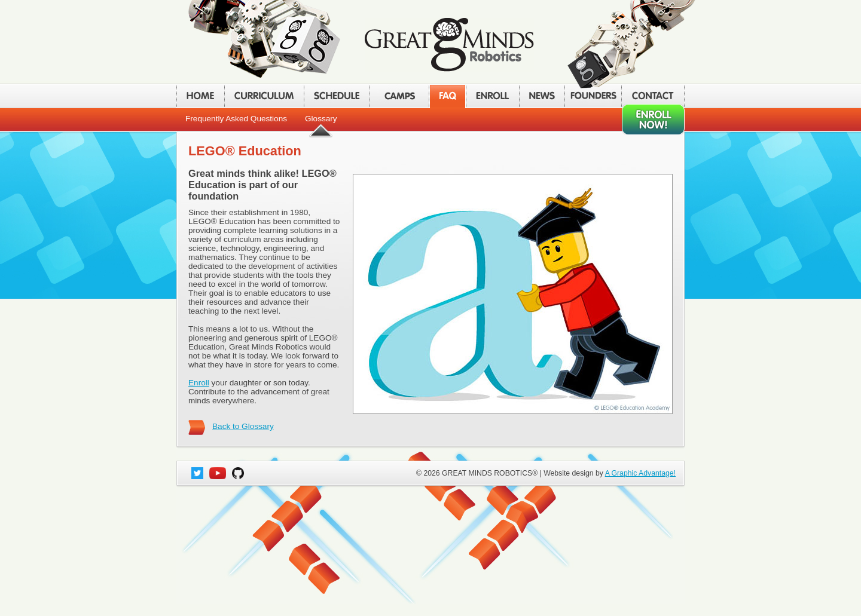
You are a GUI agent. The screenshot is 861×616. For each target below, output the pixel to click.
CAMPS (399, 96)
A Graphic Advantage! (640, 473)
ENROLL (492, 96)
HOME (200, 96)
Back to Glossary (243, 426)
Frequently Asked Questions (236, 119)
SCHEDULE (337, 96)
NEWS (542, 96)
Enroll (199, 383)
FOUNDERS (593, 96)
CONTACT (653, 96)
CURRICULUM (264, 96)
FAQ (447, 96)
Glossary (321, 119)
